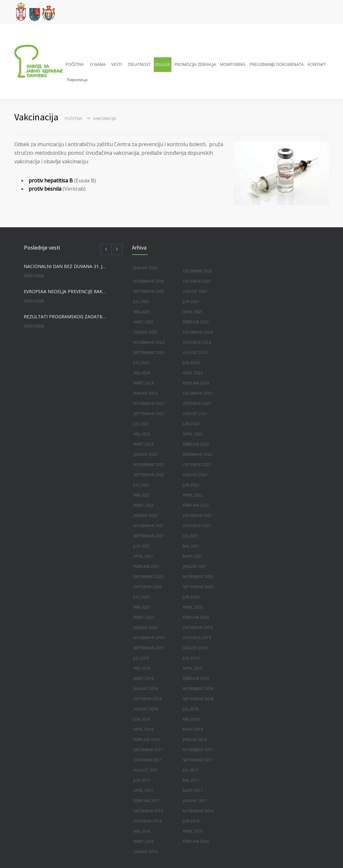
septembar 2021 (149, 536)
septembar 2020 (198, 587)
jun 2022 (191, 485)
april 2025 (193, 312)
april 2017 (143, 790)
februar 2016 (196, 841)
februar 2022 (196, 505)
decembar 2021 (198, 515)
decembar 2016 (148, 811)
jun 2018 (142, 719)
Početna (74, 119)
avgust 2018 (146, 709)
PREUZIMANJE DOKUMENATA (277, 64)
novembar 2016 (198, 811)
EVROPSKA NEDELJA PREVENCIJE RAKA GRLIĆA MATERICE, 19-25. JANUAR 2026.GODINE (66, 291)
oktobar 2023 (197, 403)
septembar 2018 (198, 699)
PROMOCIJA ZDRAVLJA (195, 64)
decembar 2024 (198, 332)
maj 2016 (142, 831)
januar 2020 (145, 628)
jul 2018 (191, 709)
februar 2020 (196, 617)
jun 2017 (142, 780)
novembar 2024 (149, 342)
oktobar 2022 (197, 465)
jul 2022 (141, 485)
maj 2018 (191, 719)
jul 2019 (141, 658)
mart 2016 (144, 841)
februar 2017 (147, 801)
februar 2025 (196, 322)
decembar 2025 (198, 271)
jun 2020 (191, 597)
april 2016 (193, 831)
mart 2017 (193, 790)
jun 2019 (191, 658)
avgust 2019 (195, 648)
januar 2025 (145, 332)
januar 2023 (145, 454)
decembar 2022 (198, 454)
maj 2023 (142, 434)
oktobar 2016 (147, 821)
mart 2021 (193, 556)
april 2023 (193, 434)
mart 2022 (144, 505)
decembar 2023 (198, 393)
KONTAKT (317, 64)
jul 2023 (141, 424)
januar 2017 (195, 801)
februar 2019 (196, 678)
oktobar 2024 (197, 342)
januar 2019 (145, 689)
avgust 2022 (195, 475)
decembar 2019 (198, 628)
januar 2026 (145, 268)
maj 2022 (142, 495)
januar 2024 (145, 393)
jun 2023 (191, 424)
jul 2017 (191, 770)
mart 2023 (144, 444)
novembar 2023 (149, 403)
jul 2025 (141, 302)
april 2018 (143, 729)
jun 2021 (142, 546)
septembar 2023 (149, 414)
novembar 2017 (198, 750)
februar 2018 (147, 740)
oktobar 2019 (197, 638)
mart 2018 (193, 729)
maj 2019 (142, 668)
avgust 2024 (195, 353)
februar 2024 (196, 383)
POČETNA (75, 64)
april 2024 (193, 373)
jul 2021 (191, 536)
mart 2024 (144, 383)
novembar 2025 (149, 281)
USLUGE (163, 64)
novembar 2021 (149, 526)
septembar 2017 (198, 760)
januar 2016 (145, 852)
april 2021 (143, 556)
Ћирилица (77, 80)
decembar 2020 (148, 577)
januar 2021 (195, 566)
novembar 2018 (198, 689)
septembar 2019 (149, 648)
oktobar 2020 (147, 587)
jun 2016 (191, 821)
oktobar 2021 (197, 526)
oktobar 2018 (147, 699)
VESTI (117, 64)
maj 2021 (191, 546)
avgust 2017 (146, 770)
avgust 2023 (195, 414)
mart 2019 (144, 678)
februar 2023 (196, 444)
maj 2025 (142, 312)
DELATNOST (139, 64)
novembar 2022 (149, 465)
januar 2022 (145, 515)
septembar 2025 (149, 291)
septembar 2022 (149, 475)
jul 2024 (141, 363)
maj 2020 (142, 607)
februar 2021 (147, 566)
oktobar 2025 (197, 281)
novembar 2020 (198, 577)
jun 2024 (191, 363)
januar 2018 (195, 740)
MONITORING (233, 64)
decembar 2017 (148, 750)
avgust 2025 (195, 291)
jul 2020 (141, 597)
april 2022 (193, 495)
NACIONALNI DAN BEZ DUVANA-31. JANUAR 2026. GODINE (66, 266)
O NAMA (98, 64)
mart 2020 (144, 617)
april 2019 (193, 668)
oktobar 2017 (147, 760)
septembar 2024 (149, 353)
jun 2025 (191, 302)
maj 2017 (191, 780)
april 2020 (193, 607)
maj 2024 (142, 373)
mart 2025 (144, 322)
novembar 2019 (149, 638)
